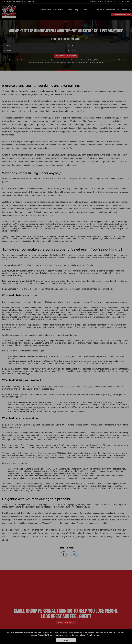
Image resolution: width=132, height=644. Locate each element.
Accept (66, 640)
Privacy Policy (86, 635)
